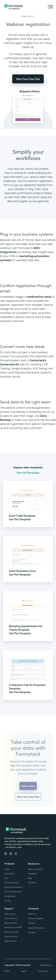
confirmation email (39, 297)
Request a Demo (30, 91)
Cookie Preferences (37, 928)
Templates (28, 16)
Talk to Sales (28, 791)
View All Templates (28, 473)
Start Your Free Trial (28, 79)
